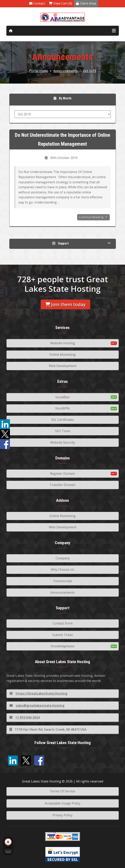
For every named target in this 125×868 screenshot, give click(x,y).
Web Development (63, 366)
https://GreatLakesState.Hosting (38, 693)
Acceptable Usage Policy (62, 803)
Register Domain (62, 473)
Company (63, 558)
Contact (37, 3)
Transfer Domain (62, 485)
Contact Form (63, 623)
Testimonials (63, 581)
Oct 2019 (90, 71)
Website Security (63, 442)
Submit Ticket (63, 635)
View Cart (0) (60, 3)
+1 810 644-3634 (25, 717)
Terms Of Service (62, 791)
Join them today (65, 304)
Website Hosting (63, 343)
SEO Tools (63, 431)
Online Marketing (62, 355)
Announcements (66, 71)
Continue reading (93, 217)
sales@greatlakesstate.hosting (37, 705)
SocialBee (62, 397)
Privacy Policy (62, 815)
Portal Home (39, 71)
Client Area (86, 3)
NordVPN (62, 408)
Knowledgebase (63, 646)
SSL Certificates (63, 420)
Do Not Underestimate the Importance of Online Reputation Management (62, 139)
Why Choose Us (62, 569)
